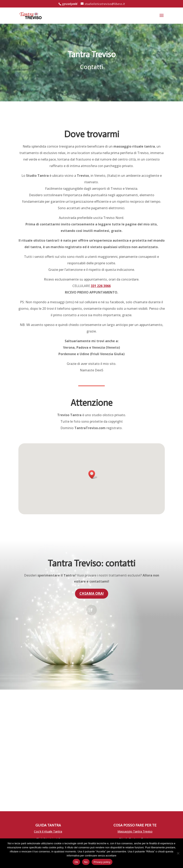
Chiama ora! (92, 593)
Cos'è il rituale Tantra (48, 831)
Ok (76, 862)
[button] (93, 474)
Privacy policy (102, 862)
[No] (178, 853)
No (86, 862)
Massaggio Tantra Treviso (135, 831)
